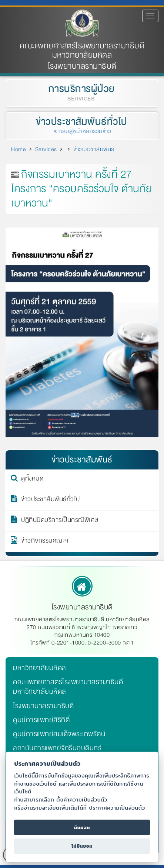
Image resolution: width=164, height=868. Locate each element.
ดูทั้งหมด (32, 480)
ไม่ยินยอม (82, 846)
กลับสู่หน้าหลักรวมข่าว (83, 131)
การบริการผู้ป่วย (81, 89)
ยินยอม (82, 828)
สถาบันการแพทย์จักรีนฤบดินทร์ (57, 748)
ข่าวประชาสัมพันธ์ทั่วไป (80, 122)
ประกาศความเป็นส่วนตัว (117, 808)
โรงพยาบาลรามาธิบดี (43, 706)
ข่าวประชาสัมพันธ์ (94, 149)
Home (19, 149)
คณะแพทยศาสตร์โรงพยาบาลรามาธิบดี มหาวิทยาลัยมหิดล (82, 51)
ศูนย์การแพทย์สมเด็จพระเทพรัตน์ (59, 734)
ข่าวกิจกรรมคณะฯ (45, 542)
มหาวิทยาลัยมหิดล (40, 668)
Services (46, 149)
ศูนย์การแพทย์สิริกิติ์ (41, 720)
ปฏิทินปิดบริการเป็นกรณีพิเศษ (60, 521)
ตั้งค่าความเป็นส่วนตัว (82, 799)
